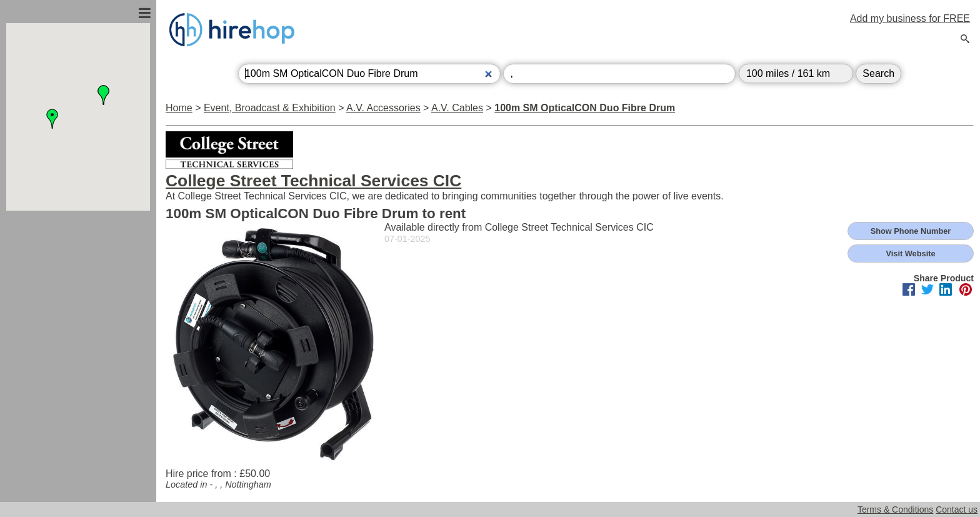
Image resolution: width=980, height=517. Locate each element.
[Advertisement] (78, 346)
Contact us (957, 509)
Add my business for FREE (910, 18)
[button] (52, 119)
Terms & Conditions (895, 509)
